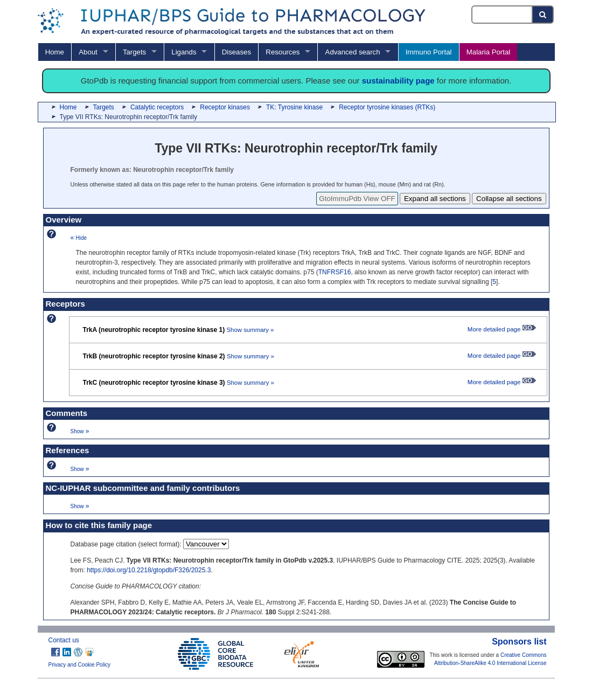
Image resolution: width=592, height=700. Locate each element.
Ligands (184, 52)
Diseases (236, 52)
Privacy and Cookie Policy (80, 665)
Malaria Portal (488, 52)
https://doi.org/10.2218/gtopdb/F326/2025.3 (149, 570)
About (88, 52)
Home (55, 52)
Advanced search (353, 52)
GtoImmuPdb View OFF (357, 199)
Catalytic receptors (157, 107)
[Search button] (543, 15)
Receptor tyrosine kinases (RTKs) (387, 107)
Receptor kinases (225, 107)
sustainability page (398, 81)
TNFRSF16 (335, 272)
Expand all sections (435, 199)
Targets (134, 52)
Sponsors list (519, 642)
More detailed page (502, 329)
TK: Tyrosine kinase (294, 107)
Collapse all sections (509, 199)
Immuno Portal (429, 52)
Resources (283, 52)
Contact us (64, 640)
